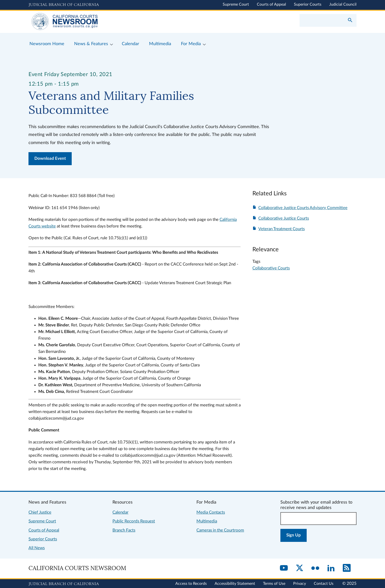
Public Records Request (134, 521)
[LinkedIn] (331, 568)
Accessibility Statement (235, 584)
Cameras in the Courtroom (220, 530)
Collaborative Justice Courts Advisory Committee (303, 208)
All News (37, 548)
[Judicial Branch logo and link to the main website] (64, 5)
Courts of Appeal (271, 4)
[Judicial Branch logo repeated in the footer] (64, 584)
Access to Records (191, 584)
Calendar (120, 512)
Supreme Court (236, 4)
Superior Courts (308, 4)
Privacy (300, 584)
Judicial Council (343, 4)
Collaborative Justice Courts (284, 218)
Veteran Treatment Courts (282, 229)
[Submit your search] (350, 21)
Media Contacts (211, 512)
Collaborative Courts (271, 268)
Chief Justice (40, 512)
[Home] (110, 22)
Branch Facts (124, 530)
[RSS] (347, 568)
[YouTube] (284, 568)
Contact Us (324, 584)
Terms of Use (274, 584)
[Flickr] (315, 568)
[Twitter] (300, 568)
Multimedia (207, 521)
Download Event (50, 158)
